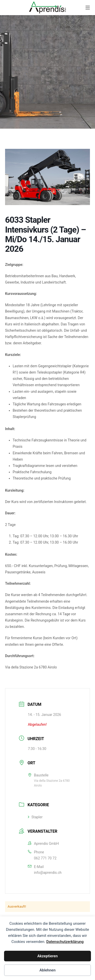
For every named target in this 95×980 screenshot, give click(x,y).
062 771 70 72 (45, 858)
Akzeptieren (48, 956)
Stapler (35, 817)
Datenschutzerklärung (65, 942)
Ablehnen (48, 970)
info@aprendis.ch (48, 873)
